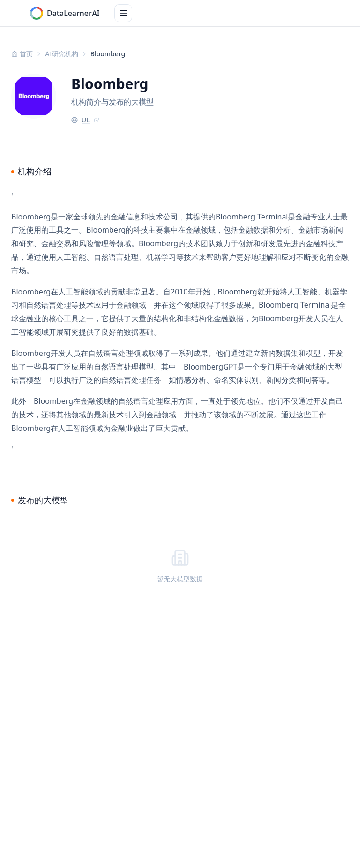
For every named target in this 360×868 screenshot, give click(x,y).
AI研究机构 (62, 54)
